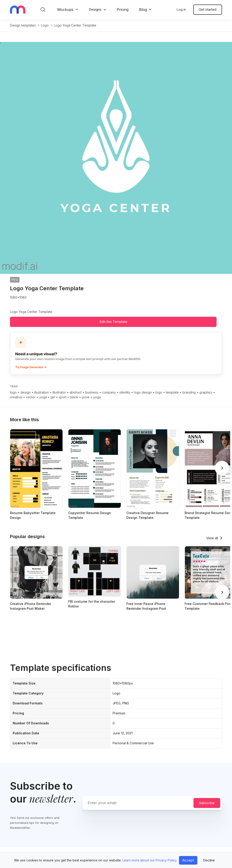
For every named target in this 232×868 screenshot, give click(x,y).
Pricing (123, 10)
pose (86, 397)
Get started (208, 9)
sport (63, 397)
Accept (188, 860)
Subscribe (207, 803)
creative (16, 397)
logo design (143, 392)
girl (53, 397)
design (25, 392)
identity (125, 392)
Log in (181, 9)
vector (31, 397)
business (92, 392)
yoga (43, 397)
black (74, 397)
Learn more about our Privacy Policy (150, 860)
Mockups (65, 10)
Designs (95, 9)
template (172, 392)
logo (45, 25)
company (109, 392)
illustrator (59, 392)
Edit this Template (113, 322)
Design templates (23, 25)
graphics (206, 392)
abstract (76, 392)
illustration (42, 392)
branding (189, 392)
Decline (209, 860)
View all (212, 538)
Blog (143, 10)
